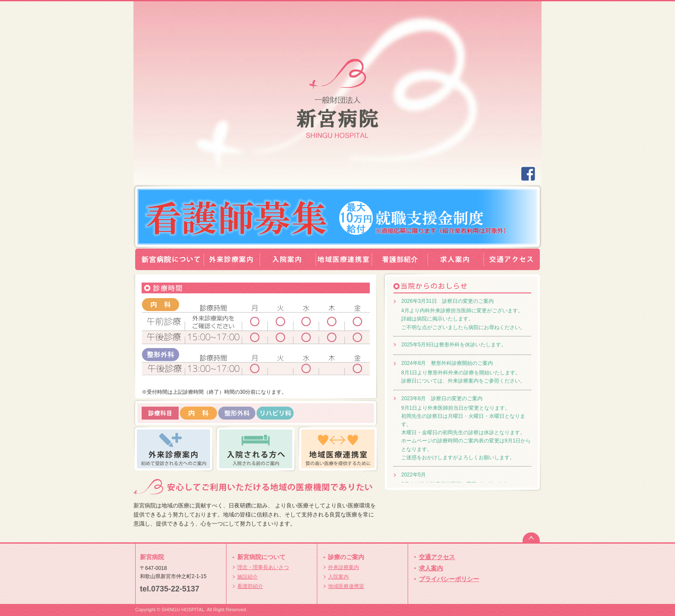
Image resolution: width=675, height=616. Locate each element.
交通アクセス (437, 557)
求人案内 (431, 568)
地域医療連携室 (346, 586)
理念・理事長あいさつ (263, 567)
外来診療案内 (344, 567)
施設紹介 (248, 577)
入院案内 (338, 577)
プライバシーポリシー (449, 579)
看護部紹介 (250, 586)
